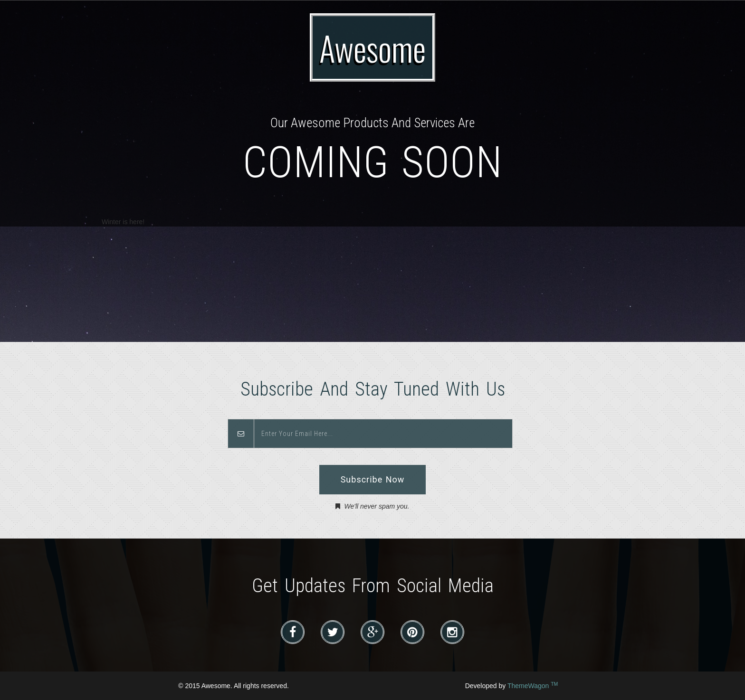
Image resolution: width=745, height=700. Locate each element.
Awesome (372, 47)
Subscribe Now (373, 479)
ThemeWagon (533, 686)
